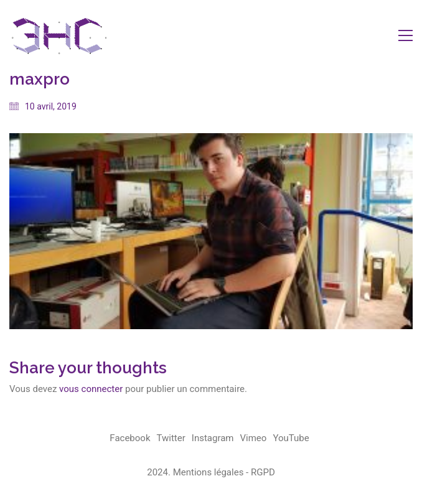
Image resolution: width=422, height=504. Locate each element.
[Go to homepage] (59, 35)
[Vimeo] (254, 439)
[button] (406, 35)
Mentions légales (209, 472)
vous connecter (91, 389)
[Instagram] (213, 439)
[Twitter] (171, 439)
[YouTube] (291, 439)
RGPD (263, 472)
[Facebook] (130, 439)
